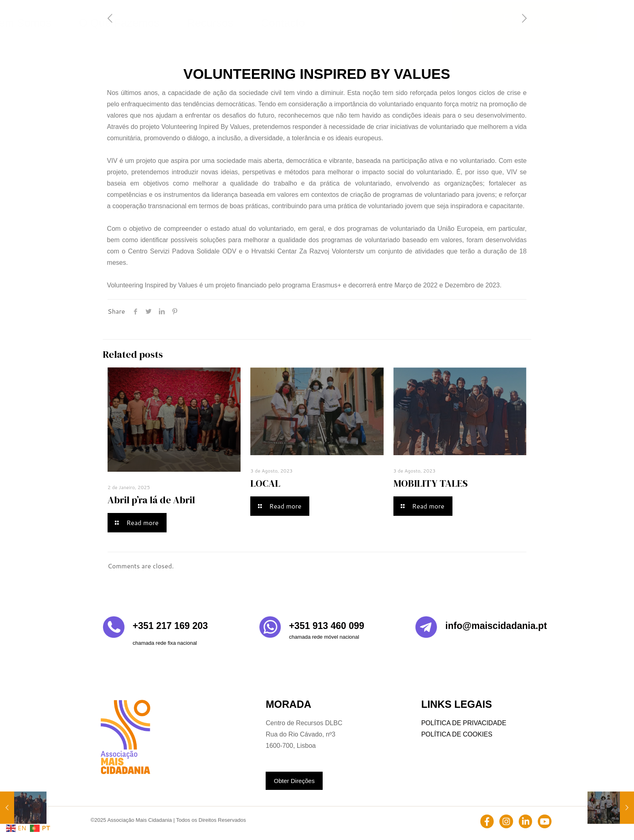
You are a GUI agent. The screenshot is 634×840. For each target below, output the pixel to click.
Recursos (385, 23)
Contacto (427, 23)
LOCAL (265, 483)
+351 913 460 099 (327, 626)
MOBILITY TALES (431, 483)
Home (227, 23)
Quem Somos (271, 23)
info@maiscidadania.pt (496, 626)
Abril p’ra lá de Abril (151, 500)
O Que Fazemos (331, 23)
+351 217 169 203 (170, 626)
